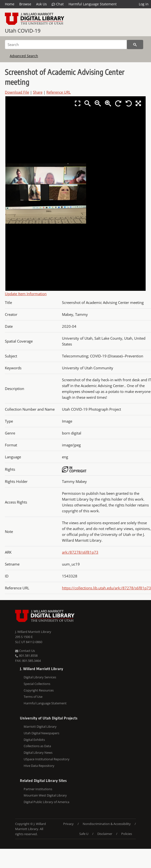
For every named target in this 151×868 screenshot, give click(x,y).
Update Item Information (26, 294)
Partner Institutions (38, 789)
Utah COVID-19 (23, 31)
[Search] (66, 44)
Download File (17, 92)
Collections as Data (37, 746)
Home (10, 4)
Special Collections (37, 684)
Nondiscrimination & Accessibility (107, 824)
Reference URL (59, 92)
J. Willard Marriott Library (33, 632)
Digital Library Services (40, 677)
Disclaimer (105, 834)
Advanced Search (24, 56)
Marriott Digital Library (40, 726)
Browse (25, 4)
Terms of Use (33, 697)
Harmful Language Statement (93, 4)
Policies (127, 834)
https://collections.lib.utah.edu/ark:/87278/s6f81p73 (106, 588)
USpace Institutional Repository (47, 759)
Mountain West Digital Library (45, 795)
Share (38, 92)
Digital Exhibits (34, 740)
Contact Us (25, 651)
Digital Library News (38, 753)
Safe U (84, 834)
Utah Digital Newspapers (41, 733)
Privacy (68, 824)
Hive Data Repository (39, 766)
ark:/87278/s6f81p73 (80, 552)
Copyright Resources (39, 690)
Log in (144, 4)
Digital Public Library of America (46, 802)
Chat (58, 4)
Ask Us (41, 4)
